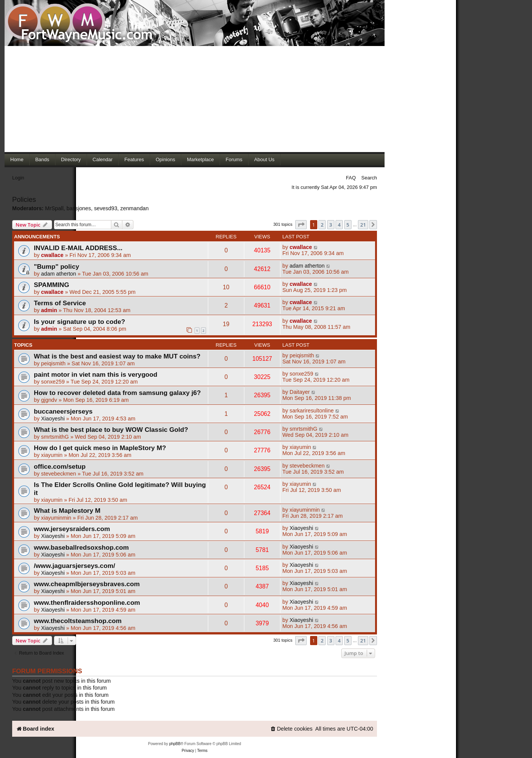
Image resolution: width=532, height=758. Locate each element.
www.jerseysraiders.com (72, 529)
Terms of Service (60, 303)
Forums (234, 159)
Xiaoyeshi (53, 419)
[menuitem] (291, 729)
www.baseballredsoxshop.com (81, 547)
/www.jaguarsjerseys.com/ (74, 566)
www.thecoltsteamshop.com (78, 621)
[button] (301, 225)
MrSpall (54, 208)
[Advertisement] (195, 99)
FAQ (351, 178)
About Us (264, 159)
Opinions (165, 159)
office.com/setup (60, 466)
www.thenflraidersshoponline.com (87, 603)
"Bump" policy (56, 266)
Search (369, 178)
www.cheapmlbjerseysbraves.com (87, 584)
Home (17, 159)
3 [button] (331, 225)
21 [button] (363, 225)
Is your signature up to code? (79, 322)
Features (134, 159)
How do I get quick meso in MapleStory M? (100, 448)
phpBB (175, 744)
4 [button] (339, 225)
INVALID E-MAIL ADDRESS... (78, 248)
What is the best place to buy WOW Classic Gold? (111, 430)
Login (18, 178)
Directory (71, 159)
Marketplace (200, 159)
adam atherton (59, 274)
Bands (42, 159)
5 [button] (348, 225)
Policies (24, 200)
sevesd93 (105, 208)
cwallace (52, 255)
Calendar (103, 159)
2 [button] (322, 225)
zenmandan (135, 208)
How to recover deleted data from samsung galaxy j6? (117, 393)
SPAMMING (51, 285)
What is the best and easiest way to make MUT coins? (117, 356)
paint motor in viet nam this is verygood (96, 374)
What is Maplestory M (67, 511)
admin (49, 310)
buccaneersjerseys (63, 411)
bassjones (79, 208)
